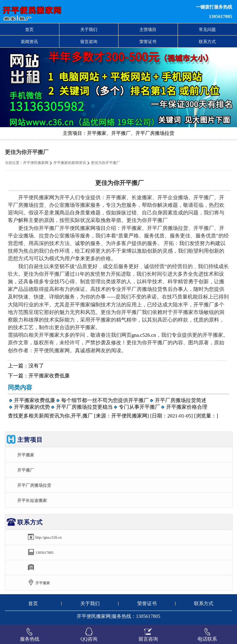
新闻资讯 (29, 42)
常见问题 (207, 29)
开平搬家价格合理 (187, 407)
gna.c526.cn (144, 335)
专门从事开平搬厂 (139, 407)
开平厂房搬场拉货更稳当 (84, 407)
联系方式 (207, 42)
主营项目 (148, 29)
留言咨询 (89, 42)
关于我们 (89, 29)
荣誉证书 (148, 42)
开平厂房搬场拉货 (34, 485)
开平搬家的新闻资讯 (70, 163)
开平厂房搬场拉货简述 (181, 400)
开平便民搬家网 (36, 163)
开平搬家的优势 (32, 407)
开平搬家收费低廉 (49, 376)
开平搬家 (26, 455)
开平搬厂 (26, 470)
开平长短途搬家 (32, 500)
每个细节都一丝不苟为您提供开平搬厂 (105, 400)
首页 (29, 29)
